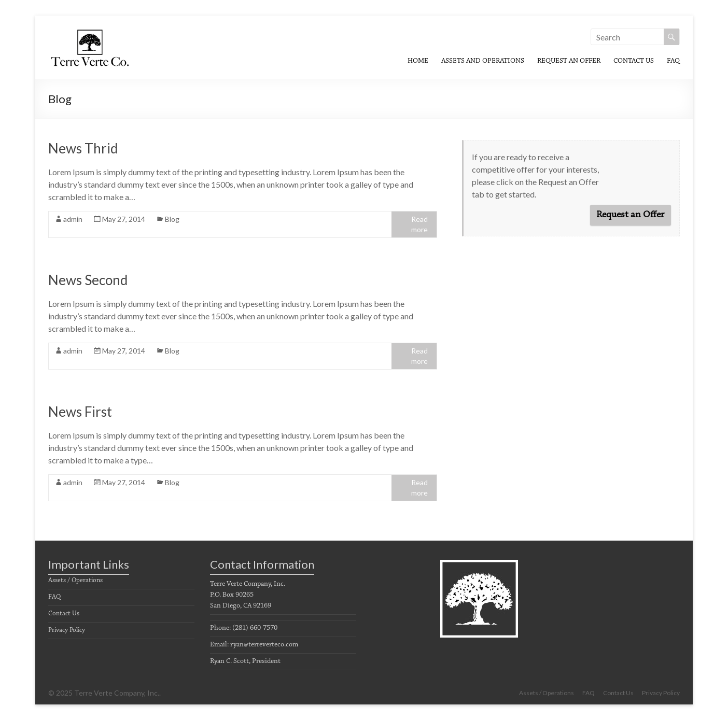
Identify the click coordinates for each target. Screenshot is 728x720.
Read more (419, 224)
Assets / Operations (75, 580)
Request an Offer (630, 215)
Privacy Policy (67, 630)
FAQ (673, 61)
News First (80, 412)
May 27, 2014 (124, 219)
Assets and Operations (483, 61)
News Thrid (83, 148)
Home (418, 61)
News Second (88, 280)
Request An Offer (569, 61)
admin (73, 219)
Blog (172, 219)
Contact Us (634, 61)
